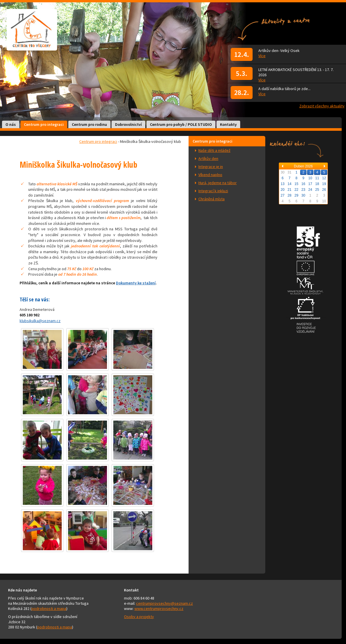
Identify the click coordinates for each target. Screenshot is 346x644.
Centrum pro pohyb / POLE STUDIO (181, 124)
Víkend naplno (210, 175)
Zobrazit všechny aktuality (322, 106)
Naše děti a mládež (214, 150)
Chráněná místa (211, 199)
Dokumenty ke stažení (136, 283)
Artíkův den (208, 158)
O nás (11, 124)
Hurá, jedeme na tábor (218, 183)
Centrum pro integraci (44, 124)
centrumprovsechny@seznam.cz (164, 603)
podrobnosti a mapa (49, 608)
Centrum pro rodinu (89, 124)
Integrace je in (211, 167)
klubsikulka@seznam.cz (40, 321)
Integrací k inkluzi (213, 191)
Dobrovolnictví (128, 124)
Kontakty (228, 124)
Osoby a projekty (139, 617)
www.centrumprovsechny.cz (159, 608)
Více (262, 56)
